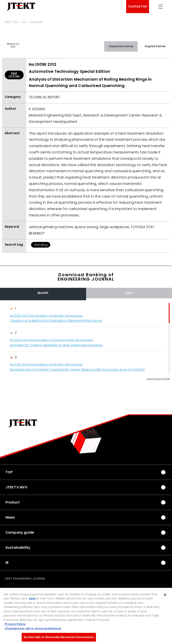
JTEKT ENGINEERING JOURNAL (25, 579)
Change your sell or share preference (33, 629)
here (32, 600)
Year (129, 293)
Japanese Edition (121, 46)
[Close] (165, 596)
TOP (9, 472)
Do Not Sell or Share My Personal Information (59, 638)
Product (13, 502)
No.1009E (36, 22)
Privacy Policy (15, 625)
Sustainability (18, 548)
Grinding (41, 245)
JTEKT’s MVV (17, 487)
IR (7, 563)
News (10, 517)
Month (43, 293)
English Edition (155, 46)
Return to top (13, 45)
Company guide (20, 532)
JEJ (24, 22)
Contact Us (138, 6)
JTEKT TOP (11, 22)
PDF (14, 75)
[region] (86, 338)
